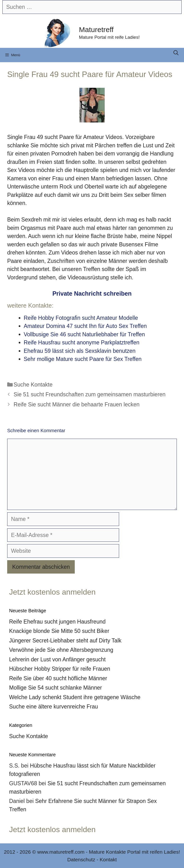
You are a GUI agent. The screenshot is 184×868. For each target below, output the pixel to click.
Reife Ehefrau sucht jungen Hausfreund (57, 622)
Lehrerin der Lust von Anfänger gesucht (57, 659)
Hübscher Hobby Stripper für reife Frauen (60, 669)
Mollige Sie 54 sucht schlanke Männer (55, 688)
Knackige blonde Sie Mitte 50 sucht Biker (59, 631)
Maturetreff (96, 30)
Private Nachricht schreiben (92, 293)
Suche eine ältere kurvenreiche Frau (54, 707)
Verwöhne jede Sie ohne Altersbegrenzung (61, 650)
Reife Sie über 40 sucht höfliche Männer (58, 678)
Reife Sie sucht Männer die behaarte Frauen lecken (77, 404)
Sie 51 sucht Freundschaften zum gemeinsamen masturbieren (90, 394)
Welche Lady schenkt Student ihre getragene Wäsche (75, 697)
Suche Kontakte (33, 385)
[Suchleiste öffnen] (176, 53)
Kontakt (108, 860)
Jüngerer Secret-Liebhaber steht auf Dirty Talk (65, 641)
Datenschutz (81, 860)
